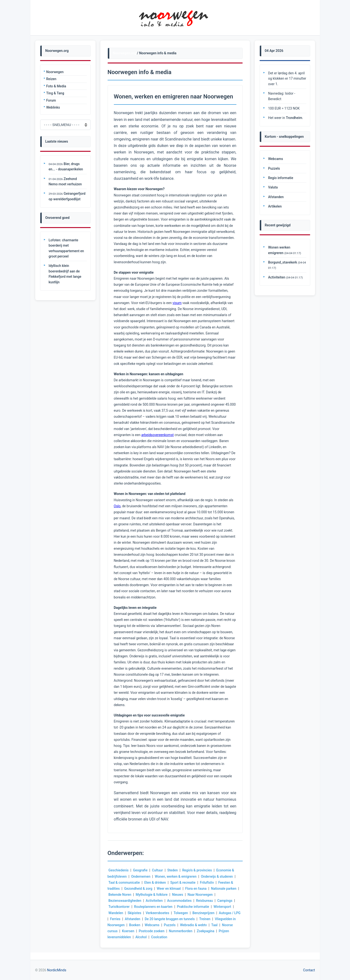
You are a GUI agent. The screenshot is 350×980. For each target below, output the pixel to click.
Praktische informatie (194, 907)
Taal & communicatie (124, 883)
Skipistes (135, 913)
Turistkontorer (119, 907)
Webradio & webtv (198, 925)
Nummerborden (181, 931)
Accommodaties (180, 901)
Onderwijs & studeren (218, 876)
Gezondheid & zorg (138, 889)
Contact (309, 970)
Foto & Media (56, 86)
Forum (51, 100)
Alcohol (141, 937)
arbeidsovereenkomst (158, 435)
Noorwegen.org (125, 53)
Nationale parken (225, 889)
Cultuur (158, 870)
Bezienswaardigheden (125, 901)
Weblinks (53, 107)
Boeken (139, 925)
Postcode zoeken (152, 931)
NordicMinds (57, 970)
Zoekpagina (206, 931)
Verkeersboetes (158, 913)
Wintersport (223, 907)
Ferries (123, 919)
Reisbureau (205, 901)
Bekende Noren (120, 895)
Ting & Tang (55, 93)
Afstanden (141, 919)
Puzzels (174, 925)
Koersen (128, 931)
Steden (173, 870)
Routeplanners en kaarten (154, 907)
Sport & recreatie (183, 883)
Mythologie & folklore (152, 895)
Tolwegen (181, 913)
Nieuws (178, 895)
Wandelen (116, 913)
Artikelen (275, 206)
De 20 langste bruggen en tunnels (178, 919)
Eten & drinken (155, 883)
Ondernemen (141, 876)
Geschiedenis (119, 870)
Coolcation (160, 937)
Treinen (214, 919)
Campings (226, 901)
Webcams (156, 925)
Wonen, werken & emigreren (176, 876)
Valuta (273, 187)
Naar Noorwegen (201, 895)
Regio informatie (281, 178)
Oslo (117, 506)
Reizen (51, 79)
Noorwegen (55, 72)
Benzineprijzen (204, 913)
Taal (219, 925)
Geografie (141, 870)
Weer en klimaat (169, 889)
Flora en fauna (197, 889)
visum (177, 303)
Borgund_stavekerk (283, 262)
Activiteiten (154, 901)
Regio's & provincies (198, 870)
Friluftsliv (208, 883)
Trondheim (294, 118)
